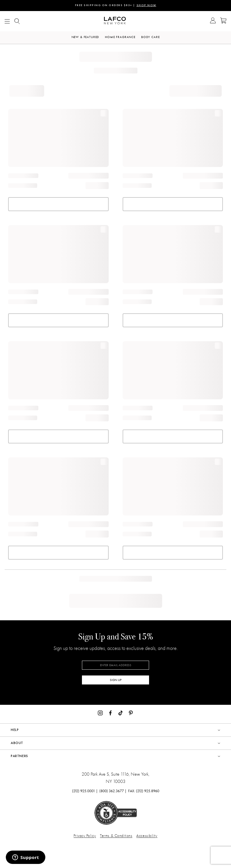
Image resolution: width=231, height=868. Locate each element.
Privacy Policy (85, 836)
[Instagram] (100, 712)
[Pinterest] (131, 712)
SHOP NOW (146, 5)
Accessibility (147, 836)
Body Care (151, 37)
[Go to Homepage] (115, 21)
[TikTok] (121, 712)
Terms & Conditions (116, 836)
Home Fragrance (120, 37)
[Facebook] (110, 712)
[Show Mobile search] (17, 21)
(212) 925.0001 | (85, 791)
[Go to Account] (213, 21)
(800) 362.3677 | (113, 791)
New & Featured (85, 37)
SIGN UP (116, 680)
